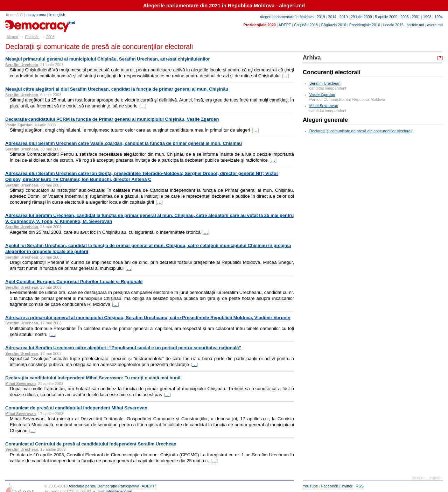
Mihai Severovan (324, 106)
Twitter (347, 486)
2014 (332, 17)
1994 (439, 17)
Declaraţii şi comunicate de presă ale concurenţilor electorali (361, 131)
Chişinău (32, 37)
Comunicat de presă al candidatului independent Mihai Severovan (76, 408)
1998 (427, 17)
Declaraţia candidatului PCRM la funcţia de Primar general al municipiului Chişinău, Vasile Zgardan (112, 119)
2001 (416, 17)
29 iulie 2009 (361, 17)
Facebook (330, 486)
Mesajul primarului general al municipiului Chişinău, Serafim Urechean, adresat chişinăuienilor (107, 59)
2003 (50, 37)
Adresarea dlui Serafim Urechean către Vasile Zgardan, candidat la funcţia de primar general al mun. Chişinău (124, 143)
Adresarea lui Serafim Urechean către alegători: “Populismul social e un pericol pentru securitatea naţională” (123, 348)
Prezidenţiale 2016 (365, 25)
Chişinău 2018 (306, 25)
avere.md (435, 25)
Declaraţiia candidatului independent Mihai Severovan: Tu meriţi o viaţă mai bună (93, 378)
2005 (405, 17)
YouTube (310, 486)
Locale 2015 (393, 25)
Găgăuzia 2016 (334, 25)
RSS (360, 486)
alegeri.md (21, 24)
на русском (36, 15)
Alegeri (12, 37)
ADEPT (285, 25)
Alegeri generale (325, 120)
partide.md (415, 25)
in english (57, 15)
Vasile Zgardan (322, 94)
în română (14, 15)
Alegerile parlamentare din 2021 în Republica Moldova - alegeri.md (224, 6)
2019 (321, 17)
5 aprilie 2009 (386, 17)
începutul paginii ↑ (427, 478)
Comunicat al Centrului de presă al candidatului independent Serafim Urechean (91, 444)
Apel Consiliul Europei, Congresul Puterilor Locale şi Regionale (74, 282)
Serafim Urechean (325, 83)
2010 (344, 17)
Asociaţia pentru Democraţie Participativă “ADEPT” (112, 486)
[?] (440, 58)
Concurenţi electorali (332, 72)
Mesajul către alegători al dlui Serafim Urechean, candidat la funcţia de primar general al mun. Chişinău (117, 89)
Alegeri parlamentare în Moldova (287, 17)
